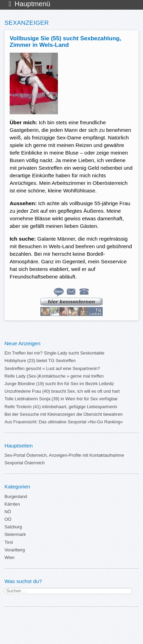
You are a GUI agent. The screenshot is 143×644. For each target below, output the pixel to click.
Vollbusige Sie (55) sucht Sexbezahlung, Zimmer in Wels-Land (65, 42)
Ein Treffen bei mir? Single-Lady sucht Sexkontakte (54, 353)
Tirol (9, 542)
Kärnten (12, 504)
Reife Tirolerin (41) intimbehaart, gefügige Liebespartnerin (61, 407)
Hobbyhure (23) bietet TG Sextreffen (40, 361)
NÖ (8, 512)
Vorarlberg (15, 550)
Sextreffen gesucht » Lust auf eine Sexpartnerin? (52, 368)
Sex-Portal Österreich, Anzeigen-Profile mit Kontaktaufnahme (64, 455)
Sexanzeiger (27, 23)
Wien (9, 557)
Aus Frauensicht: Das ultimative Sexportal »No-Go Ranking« (64, 422)
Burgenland (16, 497)
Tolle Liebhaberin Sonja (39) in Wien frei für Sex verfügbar (61, 399)
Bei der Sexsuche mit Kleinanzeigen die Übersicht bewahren (64, 414)
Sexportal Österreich (25, 463)
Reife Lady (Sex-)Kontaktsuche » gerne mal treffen (54, 376)
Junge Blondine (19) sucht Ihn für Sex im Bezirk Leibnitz (59, 384)
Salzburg (13, 527)
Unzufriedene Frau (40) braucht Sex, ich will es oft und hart (62, 391)
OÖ (8, 519)
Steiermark (15, 534)
